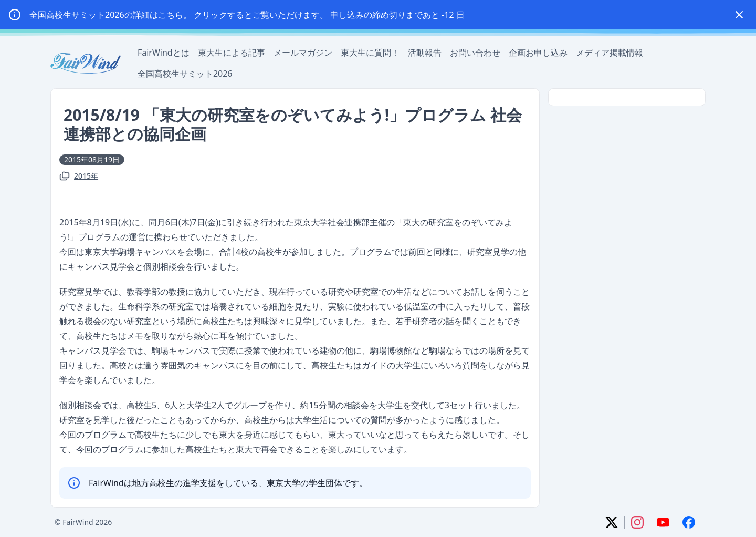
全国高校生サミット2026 (185, 74)
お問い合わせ (475, 53)
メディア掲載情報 (610, 53)
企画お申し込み (538, 53)
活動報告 (425, 53)
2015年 (86, 176)
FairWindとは (164, 53)
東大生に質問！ (370, 53)
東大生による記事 (232, 53)
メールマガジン (303, 53)
